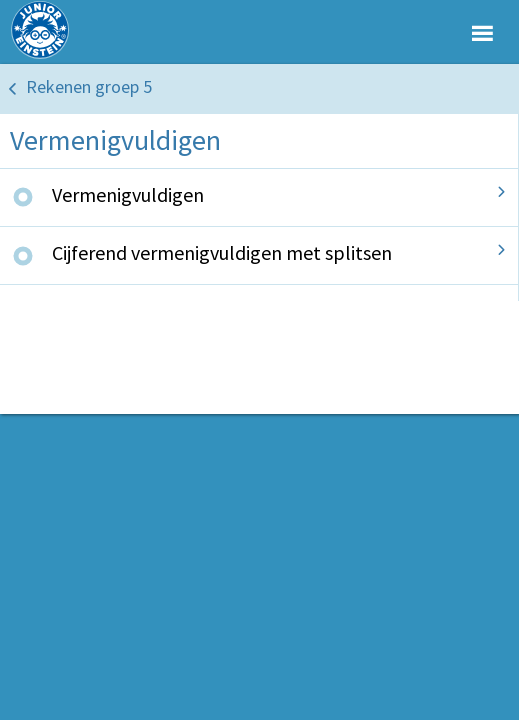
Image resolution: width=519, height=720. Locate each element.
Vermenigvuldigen (128, 194)
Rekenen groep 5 (89, 86)
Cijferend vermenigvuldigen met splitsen (222, 252)
